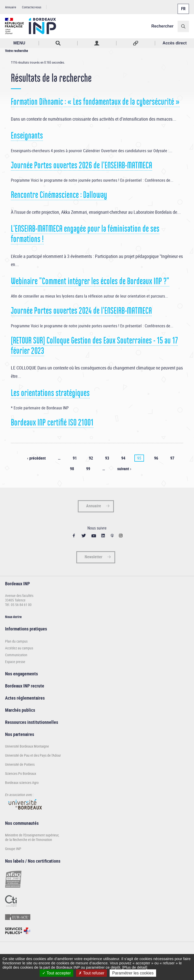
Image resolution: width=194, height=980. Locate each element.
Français (183, 6)
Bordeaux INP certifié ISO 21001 (52, 422)
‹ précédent (36, 458)
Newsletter (93, 557)
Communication (16, 655)
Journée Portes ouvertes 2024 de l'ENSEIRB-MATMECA (81, 311)
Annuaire (11, 7)
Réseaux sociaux (136, 43)
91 (75, 458)
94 (123, 458)
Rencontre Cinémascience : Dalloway (59, 195)
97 (172, 458)
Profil (97, 43)
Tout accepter (56, 973)
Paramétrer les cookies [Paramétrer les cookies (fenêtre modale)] (133, 973)
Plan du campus (16, 641)
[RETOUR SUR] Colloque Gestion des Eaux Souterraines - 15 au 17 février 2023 (94, 346)
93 (107, 458)
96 (156, 458)
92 (91, 458)
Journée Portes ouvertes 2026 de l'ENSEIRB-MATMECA (81, 165)
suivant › (124, 469)
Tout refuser (91, 973)
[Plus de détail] (135, 967)
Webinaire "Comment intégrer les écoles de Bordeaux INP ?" (90, 281)
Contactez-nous (32, 7)
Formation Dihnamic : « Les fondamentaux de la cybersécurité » (95, 102)
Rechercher (162, 26)
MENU (19, 43)
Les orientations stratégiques (50, 393)
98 (72, 469)
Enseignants (27, 136)
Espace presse (15, 662)
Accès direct (175, 43)
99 (88, 469)
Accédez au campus (19, 648)
